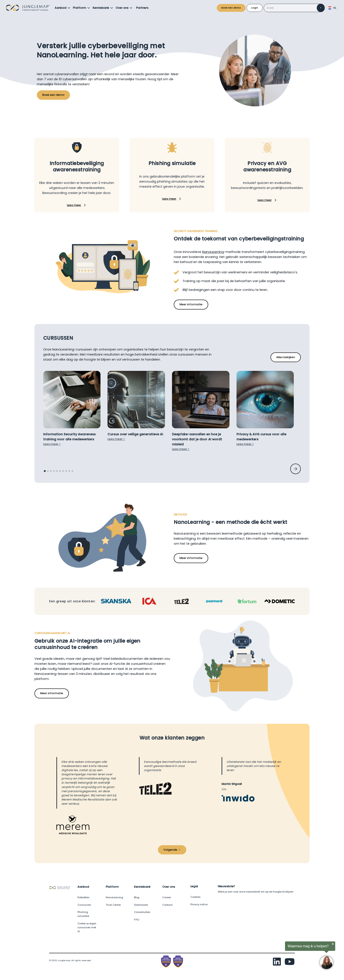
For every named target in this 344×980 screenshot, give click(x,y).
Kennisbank (101, 8)
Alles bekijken (286, 357)
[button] (63, 8)
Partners (142, 8)
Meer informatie (191, 304)
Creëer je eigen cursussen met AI (87, 927)
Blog (137, 897)
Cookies (195, 897)
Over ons (122, 8)
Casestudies (142, 912)
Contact (167, 905)
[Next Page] (172, 850)
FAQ (137, 920)
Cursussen (84, 905)
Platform (79, 8)
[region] (290, 956)
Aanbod (60, 8)
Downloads (141, 905)
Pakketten (83, 897)
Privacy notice (199, 904)
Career (167, 897)
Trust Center (113, 905)
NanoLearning (213, 252)
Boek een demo (231, 8)
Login (255, 8)
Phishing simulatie (83, 914)
